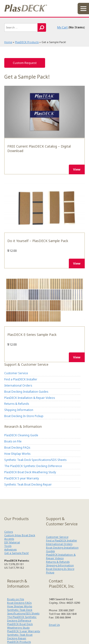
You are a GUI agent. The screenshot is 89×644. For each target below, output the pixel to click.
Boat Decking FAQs (17, 447)
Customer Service (16, 373)
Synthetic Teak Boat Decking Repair (28, 484)
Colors (9, 532)
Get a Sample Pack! (16, 553)
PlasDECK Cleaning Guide (21, 435)
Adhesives (10, 549)
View (77, 169)
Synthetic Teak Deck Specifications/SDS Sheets (35, 460)
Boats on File (13, 441)
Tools (8, 546)
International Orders (18, 385)
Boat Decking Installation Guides (26, 392)
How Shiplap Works (17, 454)
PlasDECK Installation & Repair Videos (30, 398)
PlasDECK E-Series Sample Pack (44, 300)
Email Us (54, 625)
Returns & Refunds (17, 404)
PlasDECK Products (27, 42)
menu (83, 9)
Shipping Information (19, 410)
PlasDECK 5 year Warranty (22, 478)
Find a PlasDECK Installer (21, 379)
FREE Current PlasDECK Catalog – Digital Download (44, 112)
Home (8, 42)
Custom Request (25, 63)
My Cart (62, 27)
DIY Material (12, 542)
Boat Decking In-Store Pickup (24, 416)
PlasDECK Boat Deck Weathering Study (30, 472)
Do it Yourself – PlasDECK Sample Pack (44, 206)
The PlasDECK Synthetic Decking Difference (33, 466)
